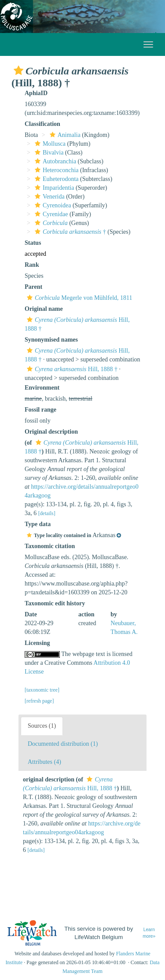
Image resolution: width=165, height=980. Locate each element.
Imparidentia (53, 188)
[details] (47, 513)
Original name (44, 309)
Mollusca (49, 144)
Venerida (49, 197)
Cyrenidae (50, 214)
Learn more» (149, 933)
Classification (42, 124)
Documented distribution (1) (63, 744)
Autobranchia (54, 161)
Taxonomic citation (50, 546)
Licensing (37, 643)
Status (33, 243)
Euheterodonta (56, 179)
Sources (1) (42, 726)
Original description (51, 432)
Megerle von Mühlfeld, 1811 (79, 298)
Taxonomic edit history (55, 603)
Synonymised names (51, 340)
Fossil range (40, 410)
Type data (38, 524)
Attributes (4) (44, 762)
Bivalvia (48, 153)
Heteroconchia (56, 170)
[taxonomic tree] (42, 690)
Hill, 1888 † (71, 369)
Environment (42, 388)
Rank (32, 265)
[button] (18, 70)
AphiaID (36, 93)
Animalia (64, 135)
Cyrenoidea (52, 205)
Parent (33, 287)
